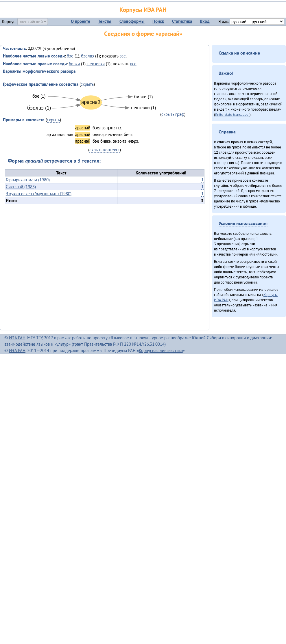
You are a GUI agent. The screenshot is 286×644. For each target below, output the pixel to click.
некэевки (96, 64)
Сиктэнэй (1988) (21, 187)
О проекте (81, 21)
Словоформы (132, 21)
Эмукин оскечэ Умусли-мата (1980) (39, 194)
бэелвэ (87, 56)
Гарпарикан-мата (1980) (28, 180)
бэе (70, 56)
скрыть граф (173, 114)
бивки (74, 64)
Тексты (105, 21)
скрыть (87, 84)
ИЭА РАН (17, 338)
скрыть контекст (105, 150)
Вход (205, 21)
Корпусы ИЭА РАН (143, 10)
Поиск (158, 21)
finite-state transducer (232, 114)
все (123, 56)
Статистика (182, 21)
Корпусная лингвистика (161, 350)
